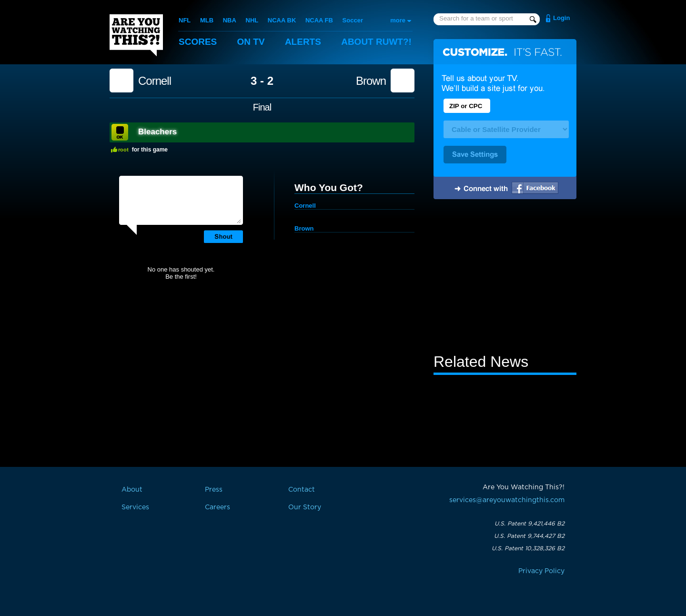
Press (214, 490)
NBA (230, 20)
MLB (207, 20)
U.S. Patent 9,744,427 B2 (529, 536)
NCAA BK (282, 20)
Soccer (353, 20)
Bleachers (157, 132)
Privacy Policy (541, 571)
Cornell (155, 81)
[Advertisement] (505, 278)
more (398, 20)
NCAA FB (319, 20)
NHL (252, 20)
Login (561, 18)
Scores (198, 42)
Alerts (303, 42)
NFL (185, 20)
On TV (251, 42)
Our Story (305, 507)
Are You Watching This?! (136, 35)
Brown (371, 81)
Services (135, 507)
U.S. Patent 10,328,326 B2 (528, 548)
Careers (217, 507)
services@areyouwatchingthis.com (507, 500)
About (376, 42)
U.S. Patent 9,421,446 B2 (530, 524)
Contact (302, 490)
